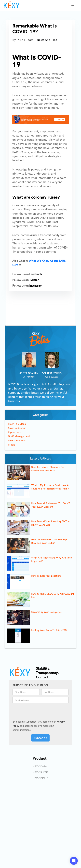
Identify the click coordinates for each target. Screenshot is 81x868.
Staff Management (19, 436)
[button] (73, 5)
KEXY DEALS (40, 780)
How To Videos (17, 424)
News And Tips (47, 40)
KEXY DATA (40, 768)
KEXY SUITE (40, 774)
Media (12, 445)
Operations (15, 432)
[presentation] (33, 710)
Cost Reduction (17, 428)
